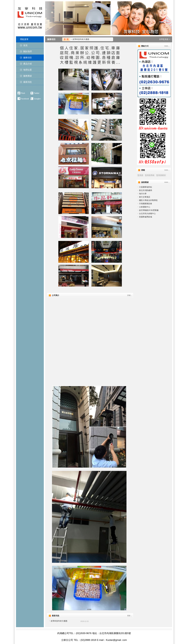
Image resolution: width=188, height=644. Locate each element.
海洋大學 (143, 194)
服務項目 (28, 58)
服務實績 (28, 76)
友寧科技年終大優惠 (81, 39)
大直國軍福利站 (146, 187)
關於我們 (28, 51)
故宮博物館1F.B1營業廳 (149, 210)
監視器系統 (150, 175)
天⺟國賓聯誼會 (146, 204)
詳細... (130, 295)
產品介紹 (28, 64)
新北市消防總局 (146, 190)
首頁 (25, 45)
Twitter (37, 93)
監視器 (140, 175)
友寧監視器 (164, 39)
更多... (130, 616)
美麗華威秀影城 (146, 217)
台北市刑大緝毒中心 (147, 214)
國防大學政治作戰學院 (148, 200)
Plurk (23, 93)
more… (167, 46)
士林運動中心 (145, 207)
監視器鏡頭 (161, 175)
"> (90, 320)
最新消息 (28, 82)
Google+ (37, 99)
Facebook (25, 99)
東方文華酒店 (145, 197)
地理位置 (28, 70)
